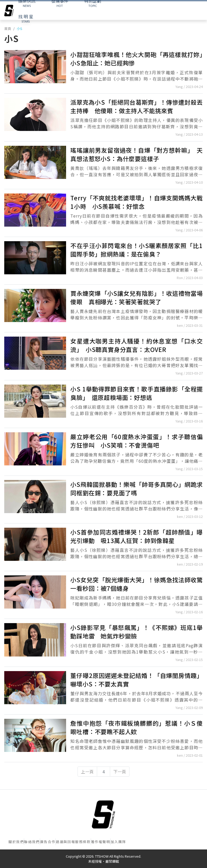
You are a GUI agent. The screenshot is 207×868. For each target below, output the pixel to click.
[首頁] (103, 814)
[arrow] (9, 11)
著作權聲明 (101, 842)
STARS (26, 18)
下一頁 (120, 772)
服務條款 (83, 842)
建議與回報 (65, 842)
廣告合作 (48, 842)
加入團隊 (118, 842)
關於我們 (16, 842)
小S (20, 28)
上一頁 (87, 772)
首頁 (8, 28)
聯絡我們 (32, 842)
